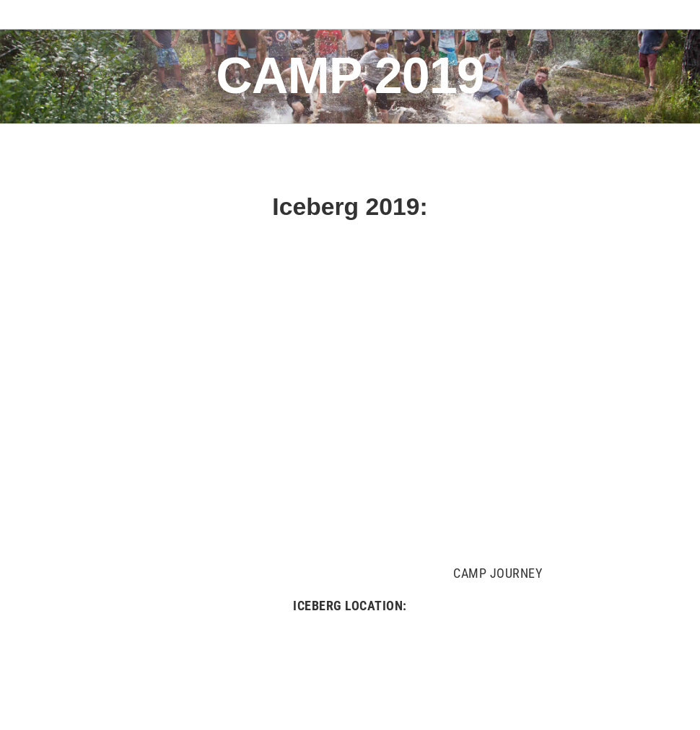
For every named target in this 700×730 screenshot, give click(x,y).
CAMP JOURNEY (498, 573)
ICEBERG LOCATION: (350, 606)
